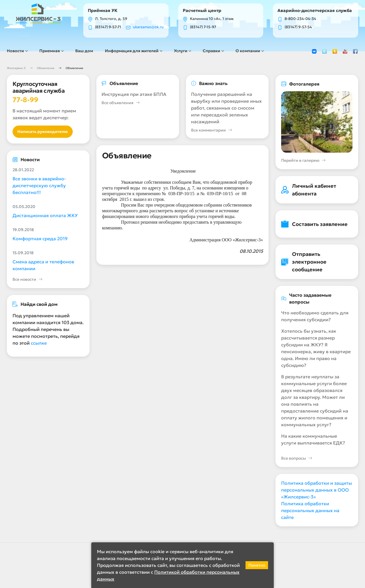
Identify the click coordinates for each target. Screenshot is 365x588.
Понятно (257, 565)
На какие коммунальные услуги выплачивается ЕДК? (313, 439)
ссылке (39, 343)
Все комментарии (212, 130)
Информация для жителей (132, 51)
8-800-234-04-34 (300, 19)
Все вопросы (297, 458)
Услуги (181, 51)
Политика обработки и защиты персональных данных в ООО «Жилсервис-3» (317, 490)
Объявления (46, 68)
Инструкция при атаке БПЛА (134, 94)
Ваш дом (84, 51)
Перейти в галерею (303, 160)
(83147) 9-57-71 (108, 27)
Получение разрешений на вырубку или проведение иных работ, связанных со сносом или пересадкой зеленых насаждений (226, 108)
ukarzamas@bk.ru (148, 27)
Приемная (50, 51)
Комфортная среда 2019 (40, 239)
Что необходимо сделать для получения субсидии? (315, 316)
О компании (248, 51)
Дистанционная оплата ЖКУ (45, 215)
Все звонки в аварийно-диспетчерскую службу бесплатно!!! (39, 185)
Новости (15, 51)
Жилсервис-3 (16, 68)
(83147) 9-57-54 (298, 27)
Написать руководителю (43, 132)
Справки (211, 51)
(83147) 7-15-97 (203, 27)
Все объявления (121, 103)
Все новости (28, 279)
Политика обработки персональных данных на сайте (310, 510)
